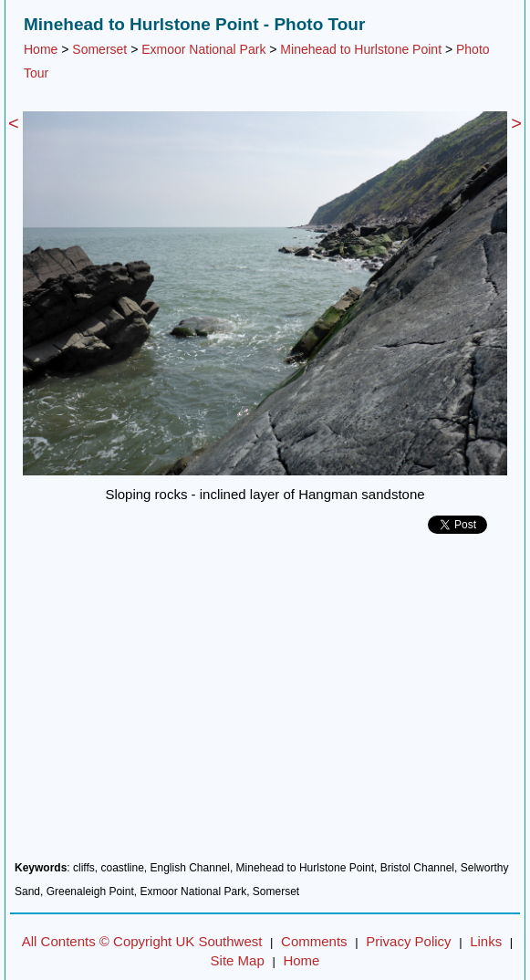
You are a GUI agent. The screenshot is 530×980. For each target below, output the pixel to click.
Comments (314, 941)
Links (486, 941)
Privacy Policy (408, 941)
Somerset (99, 49)
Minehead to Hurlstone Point (361, 49)
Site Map (238, 960)
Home (41, 49)
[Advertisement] (265, 704)
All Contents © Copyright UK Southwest (142, 941)
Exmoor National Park (203, 49)
